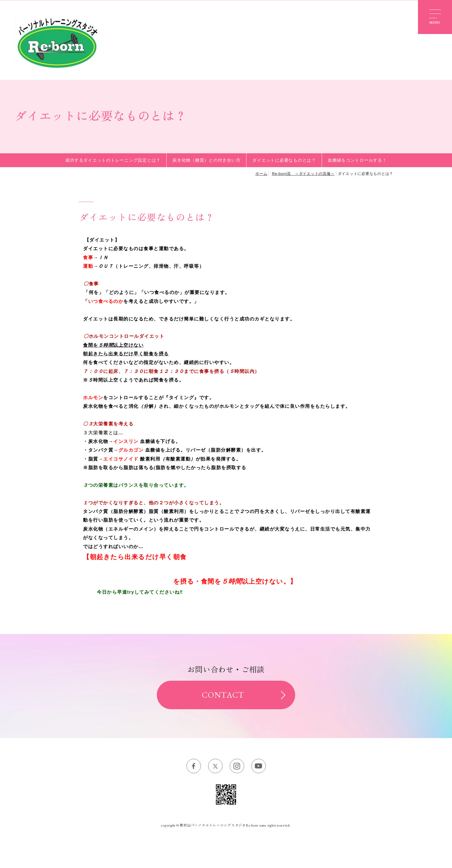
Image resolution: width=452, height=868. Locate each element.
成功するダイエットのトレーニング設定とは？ (113, 160)
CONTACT (223, 695)
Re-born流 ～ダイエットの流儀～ (303, 174)
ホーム (261, 174)
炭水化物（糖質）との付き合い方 (206, 160)
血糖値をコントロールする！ (357, 160)
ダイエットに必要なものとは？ (284, 160)
